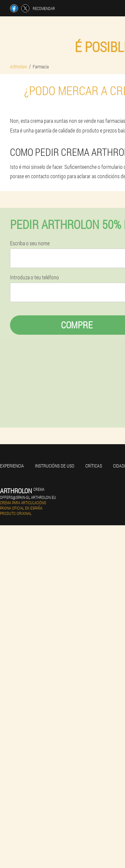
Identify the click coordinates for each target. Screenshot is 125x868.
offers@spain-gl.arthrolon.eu (28, 497)
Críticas (94, 466)
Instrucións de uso (55, 466)
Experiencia (12, 466)
